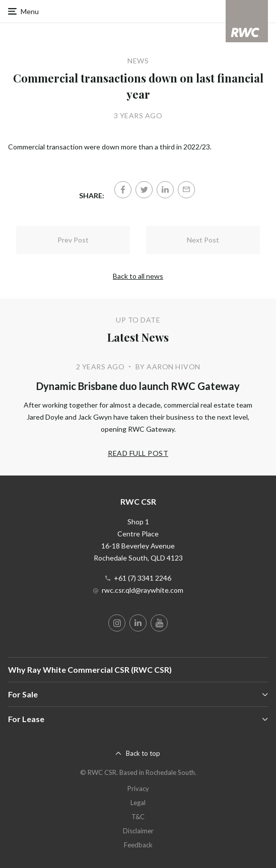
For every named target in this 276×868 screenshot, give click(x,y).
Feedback (138, 845)
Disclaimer (138, 831)
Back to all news (138, 276)
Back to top (143, 753)
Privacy (138, 788)
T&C (138, 817)
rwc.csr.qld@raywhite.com (143, 590)
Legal (138, 803)
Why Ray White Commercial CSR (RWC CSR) (90, 669)
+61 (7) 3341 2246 (143, 578)
